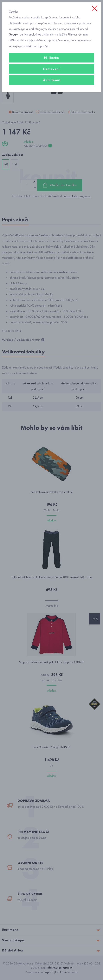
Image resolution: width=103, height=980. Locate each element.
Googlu (13, 34)
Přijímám (52, 58)
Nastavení (51, 69)
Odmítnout (52, 80)
